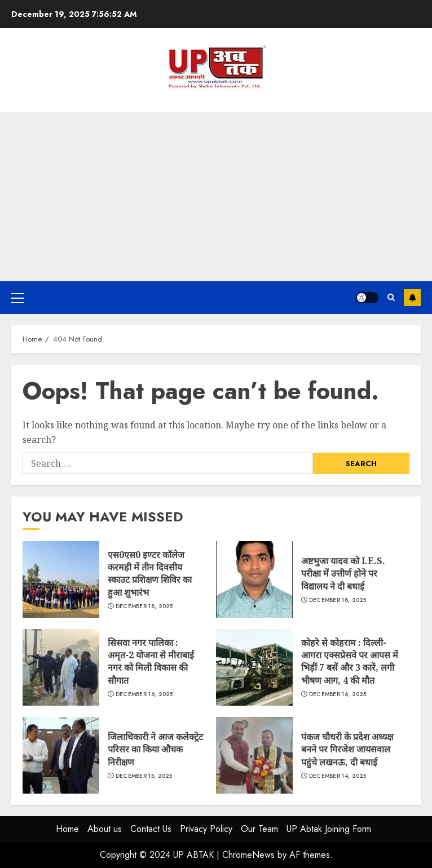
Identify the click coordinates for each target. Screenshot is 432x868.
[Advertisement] (216, 197)
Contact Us (151, 829)
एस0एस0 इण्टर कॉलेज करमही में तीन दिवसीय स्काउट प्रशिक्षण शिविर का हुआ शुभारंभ (61, 579)
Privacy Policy (206, 829)
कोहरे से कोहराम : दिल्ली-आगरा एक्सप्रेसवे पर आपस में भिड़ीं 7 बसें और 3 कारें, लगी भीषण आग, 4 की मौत (254, 667)
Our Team (259, 829)
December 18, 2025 (144, 606)
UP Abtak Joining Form (329, 829)
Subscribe (412, 298)
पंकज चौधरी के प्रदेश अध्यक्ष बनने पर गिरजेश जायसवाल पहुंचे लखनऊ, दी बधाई (254, 755)
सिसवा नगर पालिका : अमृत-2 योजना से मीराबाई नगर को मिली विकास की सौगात (61, 667)
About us (105, 829)
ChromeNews (248, 855)
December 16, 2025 (144, 694)
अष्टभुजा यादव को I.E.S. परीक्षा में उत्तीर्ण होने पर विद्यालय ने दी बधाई (254, 579)
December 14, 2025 (338, 776)
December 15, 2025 (144, 776)
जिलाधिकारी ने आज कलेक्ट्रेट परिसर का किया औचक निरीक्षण (61, 755)
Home (67, 829)
